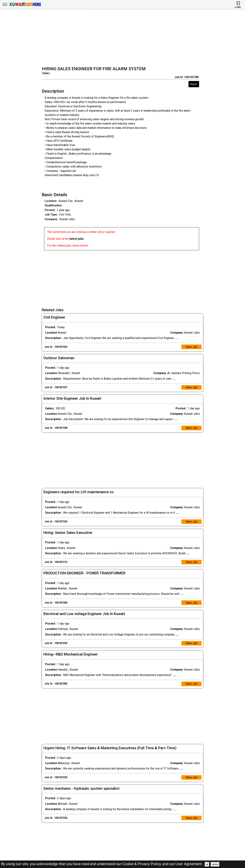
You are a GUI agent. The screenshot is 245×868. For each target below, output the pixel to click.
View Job (191, 347)
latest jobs (77, 239)
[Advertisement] (124, 38)
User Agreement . (189, 864)
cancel (215, 864)
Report (194, 84)
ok (207, 864)
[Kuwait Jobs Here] (25, 6)
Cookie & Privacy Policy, (142, 864)
